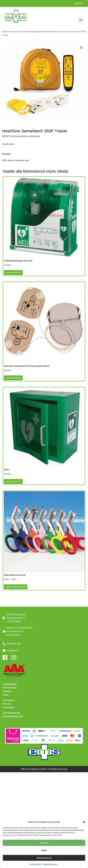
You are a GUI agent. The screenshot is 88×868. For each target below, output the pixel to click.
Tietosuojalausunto (50, 864)
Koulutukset (8, 700)
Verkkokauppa (10, 684)
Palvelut (7, 704)
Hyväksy (44, 843)
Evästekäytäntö (35, 864)
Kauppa (14, 32)
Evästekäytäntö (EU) (13, 716)
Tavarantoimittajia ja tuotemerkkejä (34, 32)
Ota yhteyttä (9, 707)
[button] (84, 822)
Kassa (6, 695)
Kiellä (44, 850)
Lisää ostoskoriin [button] (13, 273)
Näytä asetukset (44, 858)
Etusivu (5, 32)
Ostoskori (7, 691)
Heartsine (55, 32)
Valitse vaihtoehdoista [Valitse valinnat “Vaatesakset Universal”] (16, 587)
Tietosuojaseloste (11, 713)
